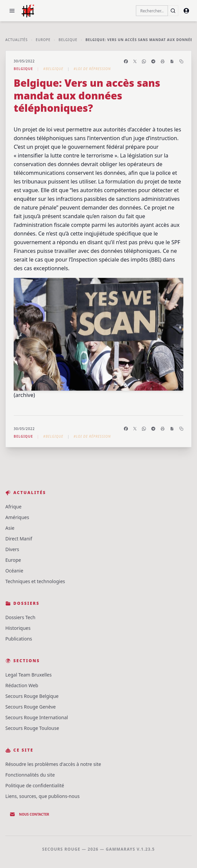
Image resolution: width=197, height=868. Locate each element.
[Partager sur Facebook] (126, 61)
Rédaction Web (22, 685)
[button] (12, 11)
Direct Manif (19, 539)
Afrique (13, 507)
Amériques (17, 517)
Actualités (17, 40)
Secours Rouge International (37, 717)
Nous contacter (29, 814)
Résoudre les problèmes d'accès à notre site (53, 764)
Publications (19, 639)
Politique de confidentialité (35, 785)
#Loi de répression (92, 69)
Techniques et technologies (35, 581)
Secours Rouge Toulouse (32, 728)
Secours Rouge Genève (31, 707)
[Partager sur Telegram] (153, 61)
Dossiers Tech (20, 617)
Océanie (14, 571)
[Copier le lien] (181, 61)
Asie (10, 528)
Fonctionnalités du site (30, 775)
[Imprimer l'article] (163, 61)
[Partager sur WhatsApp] (144, 61)
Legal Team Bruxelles (29, 675)
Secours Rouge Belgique (32, 696)
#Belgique (53, 69)
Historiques (18, 628)
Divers (12, 549)
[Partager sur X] (135, 61)
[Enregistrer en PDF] (172, 61)
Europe (43, 40)
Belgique (68, 40)
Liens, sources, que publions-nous (42, 796)
